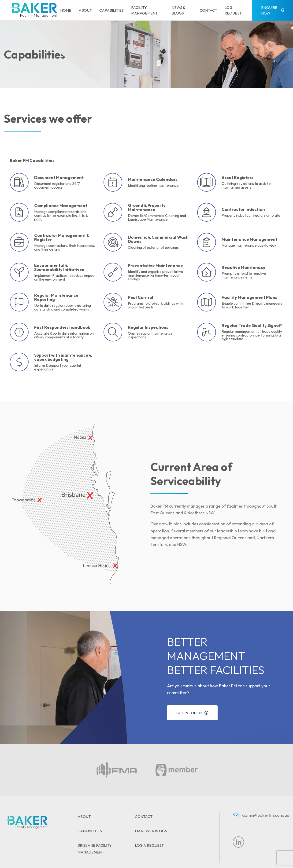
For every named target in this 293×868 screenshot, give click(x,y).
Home (66, 10)
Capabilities (111, 10)
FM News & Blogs (151, 831)
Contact (208, 10)
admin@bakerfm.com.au (266, 815)
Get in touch (189, 713)
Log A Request (149, 845)
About (85, 10)
